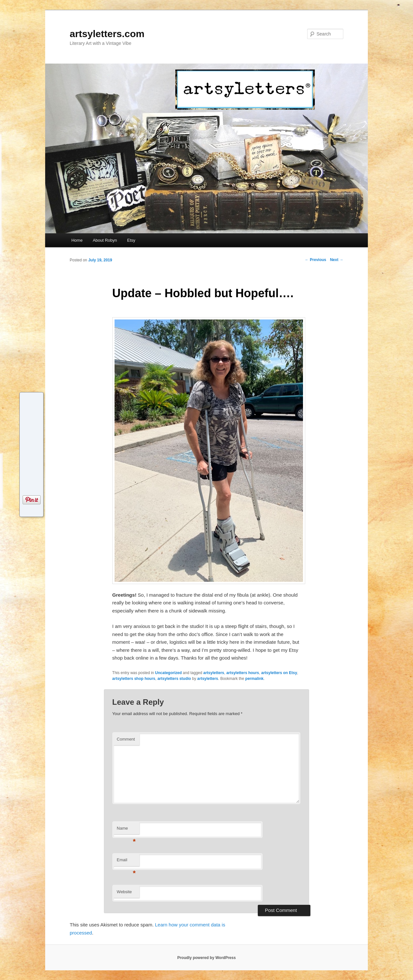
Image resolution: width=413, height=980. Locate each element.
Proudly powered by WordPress (206, 958)
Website (124, 892)
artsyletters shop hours (134, 679)
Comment (126, 739)
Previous (316, 260)
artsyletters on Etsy (279, 673)
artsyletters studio (174, 679)
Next (337, 260)
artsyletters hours (242, 673)
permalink (254, 679)
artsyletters (214, 673)
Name (126, 830)
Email (126, 862)
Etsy (131, 240)
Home (77, 240)
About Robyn (105, 240)
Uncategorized (169, 673)
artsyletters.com (107, 34)
